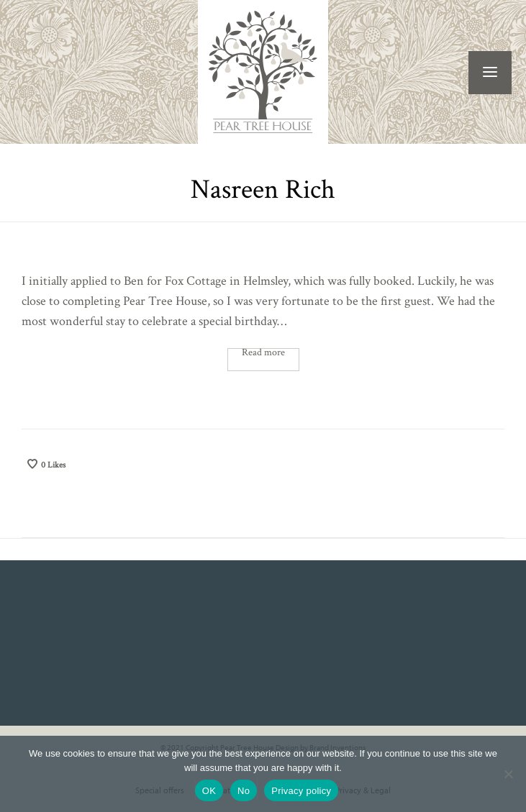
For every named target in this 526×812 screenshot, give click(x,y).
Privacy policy (301, 791)
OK (209, 791)
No (244, 791)
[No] (508, 774)
